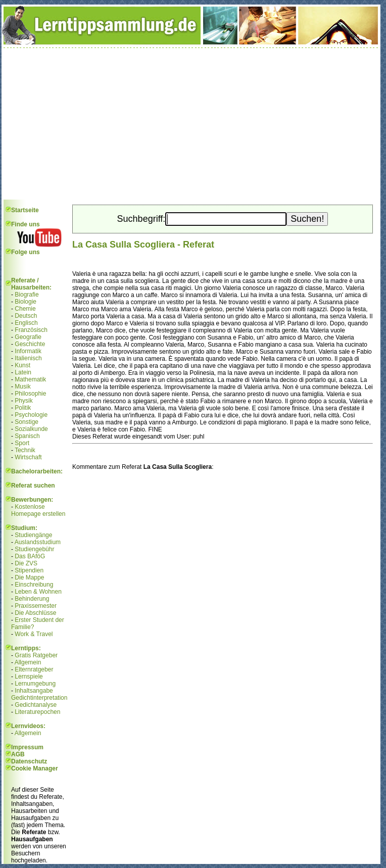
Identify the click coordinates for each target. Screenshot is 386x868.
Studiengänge (33, 535)
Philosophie (30, 394)
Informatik (28, 351)
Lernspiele (29, 677)
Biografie (27, 295)
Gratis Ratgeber (36, 655)
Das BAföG (30, 556)
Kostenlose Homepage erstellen (38, 510)
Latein (23, 372)
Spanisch (27, 436)
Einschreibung (34, 585)
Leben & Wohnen (38, 592)
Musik (22, 387)
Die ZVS (26, 563)
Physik (23, 401)
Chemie (25, 309)
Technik (25, 450)
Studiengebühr (34, 549)
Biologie (26, 302)
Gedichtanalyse (36, 705)
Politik (23, 408)
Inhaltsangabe (34, 691)
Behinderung (32, 599)
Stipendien (29, 570)
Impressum (27, 747)
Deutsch (26, 316)
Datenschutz (29, 761)
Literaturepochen (37, 712)
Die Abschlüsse (35, 613)
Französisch (31, 330)
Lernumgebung (35, 684)
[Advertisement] (191, 124)
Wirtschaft (28, 457)
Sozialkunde (31, 429)
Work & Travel (34, 634)
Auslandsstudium (38, 542)
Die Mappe (29, 577)
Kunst (22, 365)
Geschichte (30, 344)
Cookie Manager (35, 768)
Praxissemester (36, 606)
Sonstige (27, 422)
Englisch (26, 323)
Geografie (28, 337)
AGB (18, 754)
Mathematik (30, 379)
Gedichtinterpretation (39, 698)
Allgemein (28, 662)
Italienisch (28, 358)
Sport (22, 443)
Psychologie (31, 415)
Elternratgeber (34, 669)
